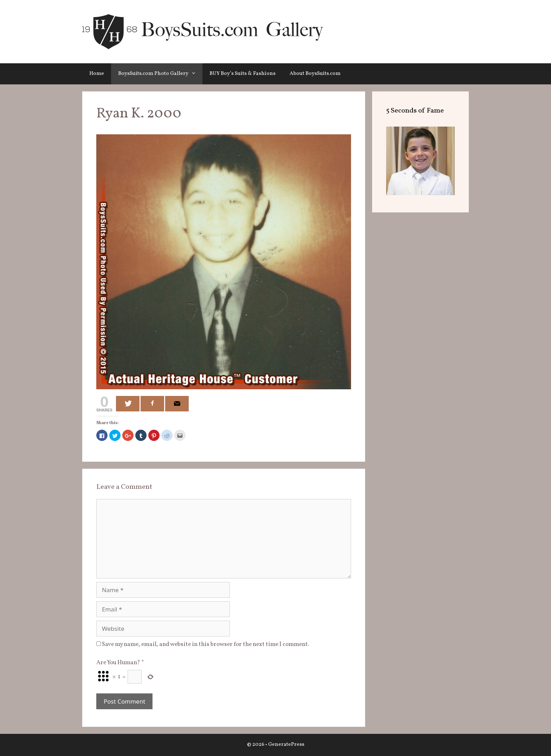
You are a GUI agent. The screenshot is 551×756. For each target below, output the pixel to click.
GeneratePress (286, 745)
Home (97, 74)
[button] (195, 74)
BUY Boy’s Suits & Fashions (242, 74)
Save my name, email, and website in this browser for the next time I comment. (206, 644)
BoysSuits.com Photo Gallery (160, 74)
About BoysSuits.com (315, 74)
